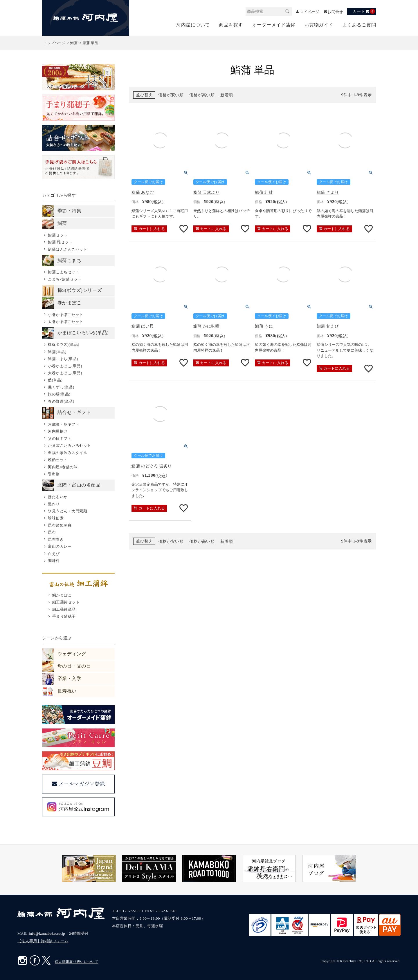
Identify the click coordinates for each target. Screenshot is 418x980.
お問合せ (335, 12)
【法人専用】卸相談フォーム (43, 941)
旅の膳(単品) (59, 394)
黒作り (54, 504)
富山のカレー (60, 546)
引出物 (54, 474)
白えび (54, 554)
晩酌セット (58, 460)
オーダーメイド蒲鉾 (274, 25)
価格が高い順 (202, 95)
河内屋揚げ (58, 431)
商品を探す (231, 25)
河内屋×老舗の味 (63, 467)
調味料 (54, 561)
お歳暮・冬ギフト (64, 424)
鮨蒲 (74, 43)
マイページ (307, 12)
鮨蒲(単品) (57, 352)
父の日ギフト (60, 439)
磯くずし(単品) (61, 387)
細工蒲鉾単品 (64, 609)
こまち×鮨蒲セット (65, 279)
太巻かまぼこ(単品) (65, 373)
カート (364, 11)
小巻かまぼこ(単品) (65, 366)
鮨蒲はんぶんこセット (67, 249)
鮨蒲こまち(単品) (63, 359)
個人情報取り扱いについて (77, 962)
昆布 (52, 532)
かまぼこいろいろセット (70, 445)
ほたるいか (58, 497)
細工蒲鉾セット (66, 602)
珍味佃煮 (56, 518)
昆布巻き (56, 539)
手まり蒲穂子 (64, 616)
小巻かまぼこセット (66, 315)
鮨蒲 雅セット (60, 242)
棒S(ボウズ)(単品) (64, 345)
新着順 (227, 95)
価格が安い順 (171, 95)
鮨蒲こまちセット (64, 272)
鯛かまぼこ (62, 595)
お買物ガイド (319, 25)
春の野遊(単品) (61, 401)
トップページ (54, 43)
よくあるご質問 (359, 25)
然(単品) (55, 380)
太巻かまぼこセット (66, 322)
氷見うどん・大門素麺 (67, 511)
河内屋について (193, 25)
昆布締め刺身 (60, 525)
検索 (284, 11)
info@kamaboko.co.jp (47, 933)
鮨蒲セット (58, 235)
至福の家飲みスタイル (67, 453)
